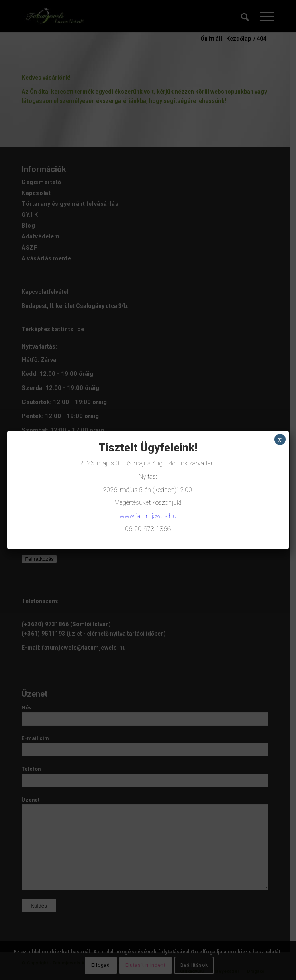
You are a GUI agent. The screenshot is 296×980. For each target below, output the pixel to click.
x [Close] (280, 439)
